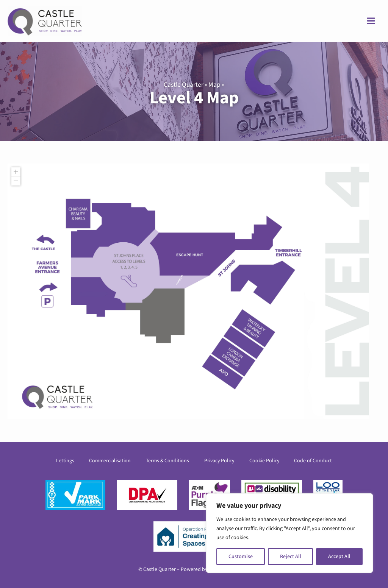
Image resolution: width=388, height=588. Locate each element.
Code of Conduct (313, 461)
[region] (289, 533)
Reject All (291, 557)
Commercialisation (110, 461)
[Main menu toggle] (371, 21)
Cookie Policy (264, 461)
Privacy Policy (219, 461)
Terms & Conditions (167, 461)
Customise (241, 557)
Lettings (65, 461)
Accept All (339, 557)
